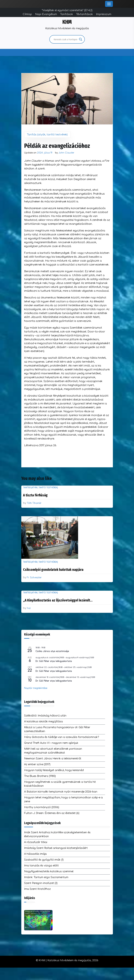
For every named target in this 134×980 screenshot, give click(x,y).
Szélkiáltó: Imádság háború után (45, 716)
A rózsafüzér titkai (36, 842)
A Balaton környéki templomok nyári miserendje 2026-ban (61, 792)
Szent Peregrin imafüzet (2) (41, 883)
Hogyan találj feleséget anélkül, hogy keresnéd (54, 770)
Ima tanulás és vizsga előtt (41, 866)
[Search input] (65, 39)
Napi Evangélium (46, 14)
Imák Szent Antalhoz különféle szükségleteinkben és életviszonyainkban (57, 834)
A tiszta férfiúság (35, 495)
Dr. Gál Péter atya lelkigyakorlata (54, 661)
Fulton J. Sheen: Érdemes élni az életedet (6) (52, 813)
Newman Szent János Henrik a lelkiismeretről (53, 759)
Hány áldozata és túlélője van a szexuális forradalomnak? (61, 737)
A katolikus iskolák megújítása (43, 722)
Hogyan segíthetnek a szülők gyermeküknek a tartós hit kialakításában (60, 784)
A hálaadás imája (35, 854)
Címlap (27, 14)
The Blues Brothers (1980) (40, 776)
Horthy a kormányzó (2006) (42, 807)
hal (29, 608)
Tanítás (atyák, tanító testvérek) (47, 135)
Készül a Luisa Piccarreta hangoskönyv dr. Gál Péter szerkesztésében (57, 729)
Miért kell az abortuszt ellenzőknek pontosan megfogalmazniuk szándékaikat (53, 751)
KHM (67, 22)
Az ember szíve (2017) (37, 764)
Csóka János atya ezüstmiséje (52, 651)
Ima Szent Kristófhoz (37, 889)
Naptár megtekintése (36, 688)
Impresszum (104, 14)
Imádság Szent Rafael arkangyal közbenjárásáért (56, 848)
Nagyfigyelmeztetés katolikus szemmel (49, 871)
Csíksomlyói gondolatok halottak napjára (53, 570)
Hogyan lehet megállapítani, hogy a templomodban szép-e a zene (63, 800)
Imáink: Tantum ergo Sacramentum (46, 877)
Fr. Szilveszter (34, 578)
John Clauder (66, 153)
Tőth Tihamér (34, 503)
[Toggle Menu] (109, 4)
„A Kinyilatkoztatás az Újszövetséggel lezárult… (58, 600)
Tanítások (67, 14)
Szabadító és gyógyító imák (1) (44, 860)
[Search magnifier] (81, 39)
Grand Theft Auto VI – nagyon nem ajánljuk (51, 743)
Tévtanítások (84, 14)
